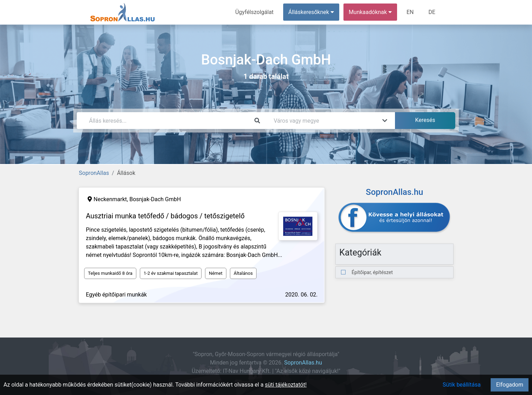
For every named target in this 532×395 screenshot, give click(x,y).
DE (432, 12)
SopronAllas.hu (303, 363)
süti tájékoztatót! (286, 385)
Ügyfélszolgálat (254, 12)
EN (410, 12)
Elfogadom (510, 385)
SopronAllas (94, 173)
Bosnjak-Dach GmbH (155, 199)
